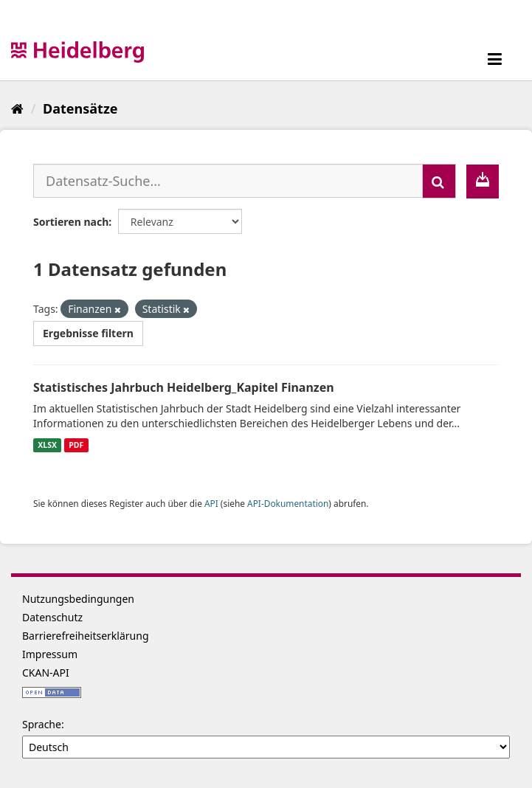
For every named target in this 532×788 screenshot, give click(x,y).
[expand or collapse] (495, 59)
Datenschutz (52, 617)
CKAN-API (46, 673)
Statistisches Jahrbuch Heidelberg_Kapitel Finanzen (184, 387)
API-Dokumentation (288, 503)
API (211, 503)
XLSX (47, 445)
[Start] (17, 108)
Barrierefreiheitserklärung (86, 636)
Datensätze (80, 108)
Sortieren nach (71, 222)
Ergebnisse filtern (88, 333)
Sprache (42, 724)
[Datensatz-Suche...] (228, 181)
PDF (76, 445)
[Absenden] (439, 181)
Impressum (50, 654)
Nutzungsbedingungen (78, 599)
